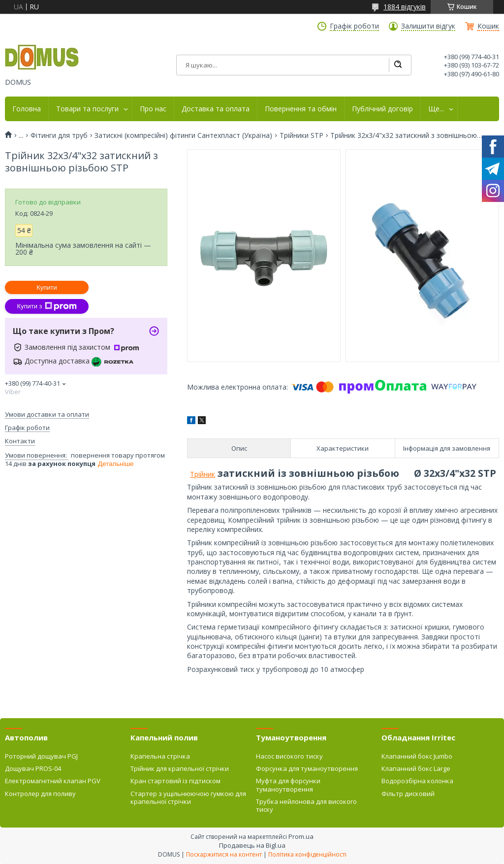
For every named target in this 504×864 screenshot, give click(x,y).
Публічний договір (382, 109)
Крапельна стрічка (160, 756)
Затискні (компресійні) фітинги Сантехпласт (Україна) (183, 135)
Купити (47, 287)
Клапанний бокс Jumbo (417, 756)
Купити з (47, 306)
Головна (27, 109)
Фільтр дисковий (408, 794)
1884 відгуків (405, 7)
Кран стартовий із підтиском (175, 781)
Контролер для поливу (40, 794)
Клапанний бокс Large (416, 768)
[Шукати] (398, 65)
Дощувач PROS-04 (33, 768)
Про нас (153, 109)
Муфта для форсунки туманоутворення (288, 785)
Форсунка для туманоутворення (307, 768)
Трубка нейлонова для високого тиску (306, 805)
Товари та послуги (87, 109)
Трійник (203, 474)
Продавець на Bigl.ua (252, 845)
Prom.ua (301, 836)
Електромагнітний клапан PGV (53, 781)
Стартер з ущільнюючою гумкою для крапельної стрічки (188, 798)
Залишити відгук (428, 26)
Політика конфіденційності (307, 854)
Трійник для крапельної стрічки (180, 768)
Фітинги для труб (59, 135)
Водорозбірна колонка (417, 781)
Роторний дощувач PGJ (41, 756)
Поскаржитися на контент (224, 854)
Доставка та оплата (216, 109)
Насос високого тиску (289, 756)
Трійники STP (301, 135)
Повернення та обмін (301, 109)
